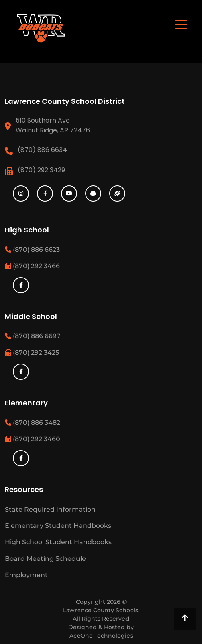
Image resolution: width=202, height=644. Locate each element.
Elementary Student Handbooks (58, 526)
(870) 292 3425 (32, 353)
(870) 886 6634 (42, 150)
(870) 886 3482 (33, 423)
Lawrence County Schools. (101, 610)
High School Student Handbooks (58, 542)
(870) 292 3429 (41, 170)
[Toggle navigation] (181, 24)
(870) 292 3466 (32, 266)
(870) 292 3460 (33, 439)
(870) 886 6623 (32, 250)
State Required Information (50, 509)
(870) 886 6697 (33, 336)
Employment (26, 575)
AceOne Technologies (101, 636)
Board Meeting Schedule (45, 559)
